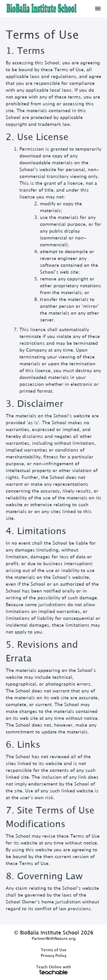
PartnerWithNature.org (54, 939)
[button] (98, 9)
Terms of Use (54, 950)
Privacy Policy (54, 956)
